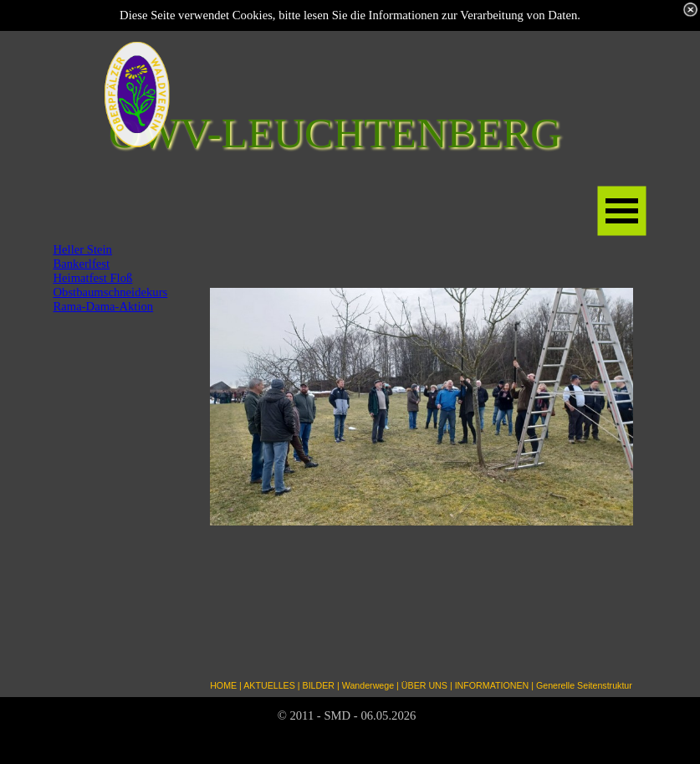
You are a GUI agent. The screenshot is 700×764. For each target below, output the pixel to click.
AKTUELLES (269, 685)
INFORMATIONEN (492, 685)
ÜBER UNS (424, 685)
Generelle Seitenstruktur (584, 685)
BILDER (319, 685)
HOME (223, 685)
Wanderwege (368, 685)
